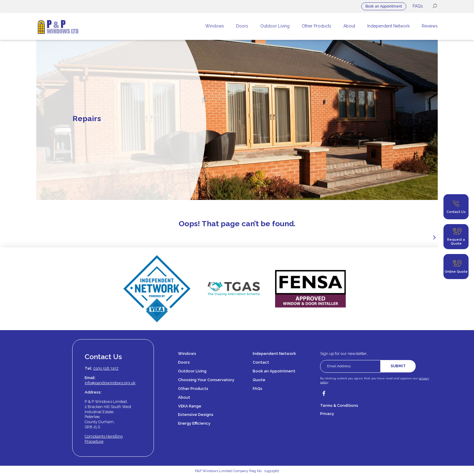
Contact (261, 362)
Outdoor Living (192, 371)
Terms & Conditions (339, 405)
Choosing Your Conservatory (206, 380)
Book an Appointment (384, 6)
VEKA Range (190, 406)
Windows (187, 354)
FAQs (418, 6)
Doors (184, 362)
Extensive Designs (196, 415)
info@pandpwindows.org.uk (110, 383)
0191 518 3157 (106, 368)
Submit (398, 366)
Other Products (193, 389)
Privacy (327, 414)
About (184, 397)
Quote (259, 380)
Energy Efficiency (194, 423)
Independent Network (274, 354)
